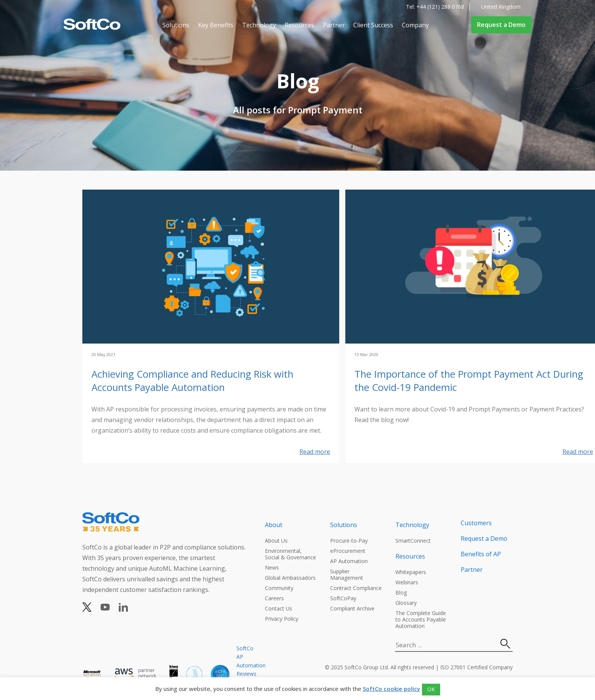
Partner (334, 25)
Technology (259, 25)
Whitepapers (411, 572)
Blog (401, 592)
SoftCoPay (343, 598)
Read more (315, 452)
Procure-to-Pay (349, 541)
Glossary (406, 603)
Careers (274, 598)
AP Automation (349, 561)
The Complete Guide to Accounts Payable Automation (421, 619)
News (272, 567)
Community (279, 588)
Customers (476, 523)
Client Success (373, 25)
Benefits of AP (481, 554)
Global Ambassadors (290, 578)
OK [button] (431, 689)
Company (415, 25)
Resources (299, 25)
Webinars (407, 582)
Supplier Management (347, 574)
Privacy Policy (282, 619)
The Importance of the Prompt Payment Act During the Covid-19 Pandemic (469, 381)
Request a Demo (501, 25)
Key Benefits (216, 25)
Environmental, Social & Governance (290, 554)
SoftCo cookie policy (391, 689)
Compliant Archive (352, 608)
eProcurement (348, 551)
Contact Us (279, 608)
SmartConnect (413, 541)
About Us (276, 541)
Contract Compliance (356, 588)
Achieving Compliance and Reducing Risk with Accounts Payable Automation (192, 381)
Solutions (176, 25)
